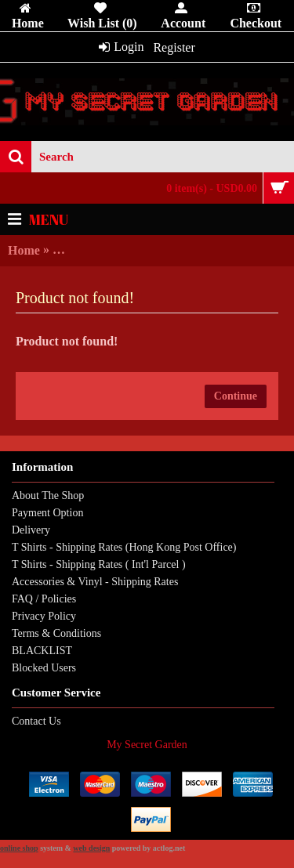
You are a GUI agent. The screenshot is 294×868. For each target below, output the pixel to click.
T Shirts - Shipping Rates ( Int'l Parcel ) (99, 564)
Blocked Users (44, 668)
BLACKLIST (42, 651)
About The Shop (48, 495)
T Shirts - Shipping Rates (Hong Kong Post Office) (124, 547)
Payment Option (47, 513)
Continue (236, 396)
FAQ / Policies (44, 599)
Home (24, 250)
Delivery (31, 530)
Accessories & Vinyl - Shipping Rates (95, 582)
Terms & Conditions (56, 633)
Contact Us (36, 721)
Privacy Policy (44, 616)
